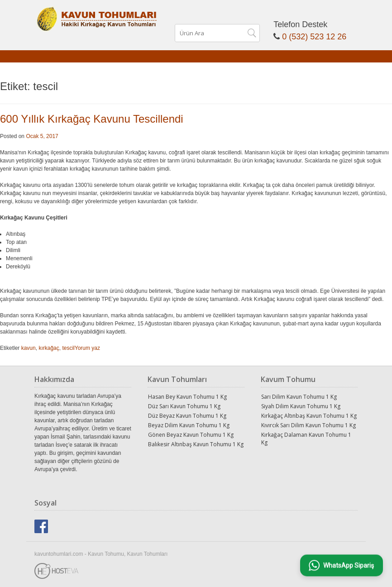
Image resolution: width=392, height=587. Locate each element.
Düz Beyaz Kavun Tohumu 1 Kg (187, 416)
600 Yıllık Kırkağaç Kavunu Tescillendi (92, 119)
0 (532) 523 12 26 (314, 37)
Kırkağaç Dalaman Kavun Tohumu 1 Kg (306, 439)
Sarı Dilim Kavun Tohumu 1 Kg (299, 397)
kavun (29, 348)
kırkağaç (49, 348)
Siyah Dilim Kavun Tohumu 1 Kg (301, 406)
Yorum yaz (87, 348)
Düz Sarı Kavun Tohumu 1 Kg (184, 406)
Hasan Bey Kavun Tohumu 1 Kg (187, 397)
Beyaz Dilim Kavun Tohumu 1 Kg (189, 425)
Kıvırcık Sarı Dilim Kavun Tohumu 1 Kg (308, 425)
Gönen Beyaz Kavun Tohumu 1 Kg (191, 435)
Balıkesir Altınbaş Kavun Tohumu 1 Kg (196, 444)
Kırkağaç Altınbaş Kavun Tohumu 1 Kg (309, 416)
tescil (68, 348)
